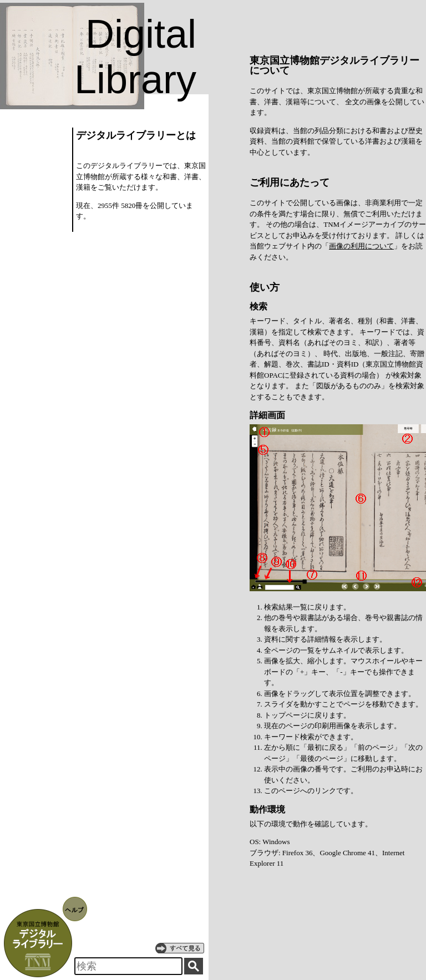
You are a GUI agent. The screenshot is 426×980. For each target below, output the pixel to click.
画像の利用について (361, 246)
